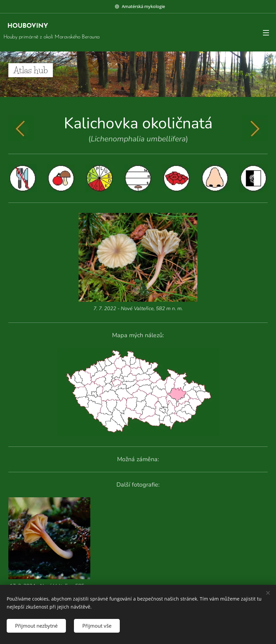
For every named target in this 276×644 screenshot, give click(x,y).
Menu (266, 33)
